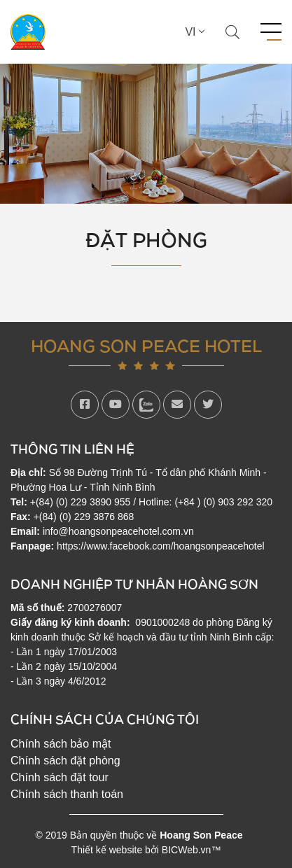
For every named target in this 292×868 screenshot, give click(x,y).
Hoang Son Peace (201, 835)
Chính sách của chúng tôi (105, 719)
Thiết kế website (107, 850)
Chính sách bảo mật (61, 744)
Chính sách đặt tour (60, 777)
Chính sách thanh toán (67, 794)
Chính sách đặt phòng (65, 761)
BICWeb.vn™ (192, 850)
